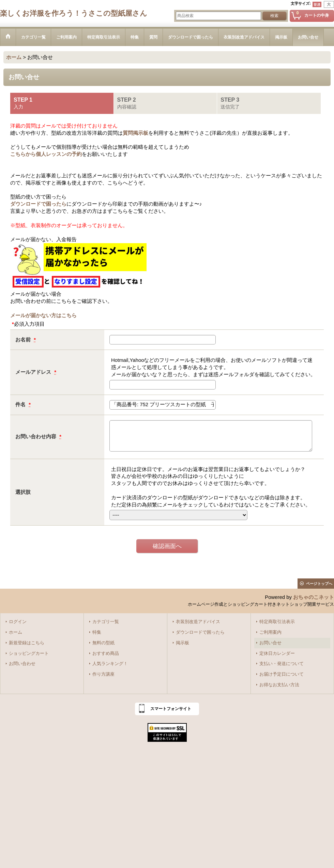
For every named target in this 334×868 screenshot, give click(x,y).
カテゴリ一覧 (106, 622)
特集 (97, 632)
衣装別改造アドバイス (198, 622)
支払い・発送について (282, 664)
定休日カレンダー (277, 653)
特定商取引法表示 (277, 622)
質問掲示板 (135, 133)
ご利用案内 (270, 632)
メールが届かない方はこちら (43, 315)
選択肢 (23, 492)
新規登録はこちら (27, 643)
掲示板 (183, 643)
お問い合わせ (22, 664)
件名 (21, 404)
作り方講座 (103, 674)
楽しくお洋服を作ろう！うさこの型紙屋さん (74, 13)
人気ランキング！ (110, 664)
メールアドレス (34, 372)
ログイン (18, 622)
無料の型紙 (103, 643)
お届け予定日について (282, 674)
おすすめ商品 (106, 653)
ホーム (16, 632)
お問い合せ (270, 643)
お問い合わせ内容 (36, 437)
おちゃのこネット (314, 597)
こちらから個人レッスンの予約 (46, 154)
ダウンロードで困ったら (38, 204)
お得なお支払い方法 (279, 685)
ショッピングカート (29, 653)
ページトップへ (319, 584)
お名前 (24, 340)
